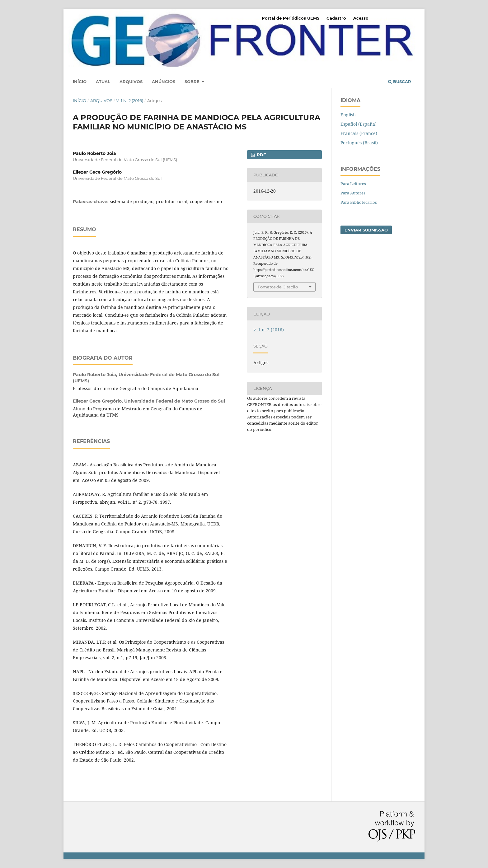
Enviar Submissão (366, 230)
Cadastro (336, 18)
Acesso (361, 18)
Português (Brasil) (359, 143)
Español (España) (359, 124)
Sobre (193, 82)
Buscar (400, 82)
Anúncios (164, 82)
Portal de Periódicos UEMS (291, 18)
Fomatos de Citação (278, 287)
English (348, 115)
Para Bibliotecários (359, 202)
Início (80, 82)
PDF (261, 155)
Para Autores (353, 193)
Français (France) (359, 133)
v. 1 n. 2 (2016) (130, 100)
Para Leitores (353, 184)
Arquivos (131, 82)
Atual (103, 82)
